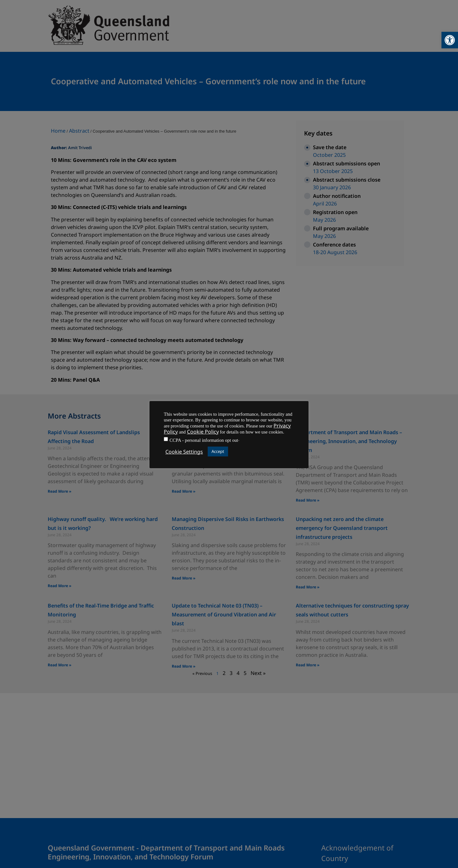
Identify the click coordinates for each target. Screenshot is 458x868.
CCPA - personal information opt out (204, 440)
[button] (450, 40)
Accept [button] (218, 451)
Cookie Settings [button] (184, 452)
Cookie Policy (203, 432)
